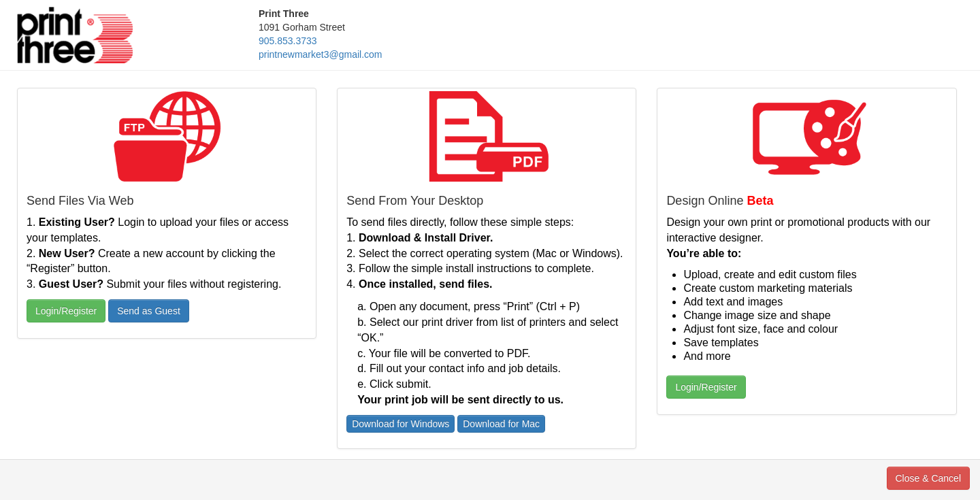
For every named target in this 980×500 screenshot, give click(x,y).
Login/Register (66, 311)
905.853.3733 (288, 41)
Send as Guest (149, 311)
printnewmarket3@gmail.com (321, 54)
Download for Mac (501, 424)
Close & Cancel (929, 478)
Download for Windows (401, 424)
